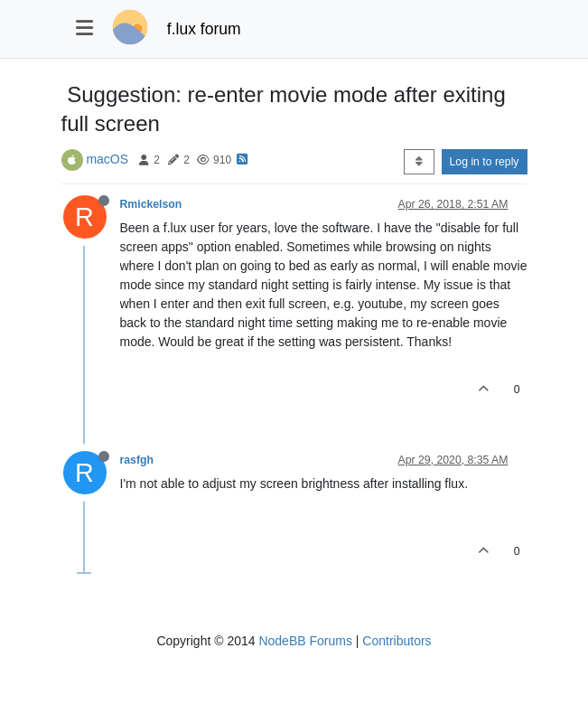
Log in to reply (485, 162)
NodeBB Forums (305, 641)
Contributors (397, 641)
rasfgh (137, 460)
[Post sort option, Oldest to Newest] (419, 162)
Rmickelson (151, 204)
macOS (107, 159)
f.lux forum (204, 29)
